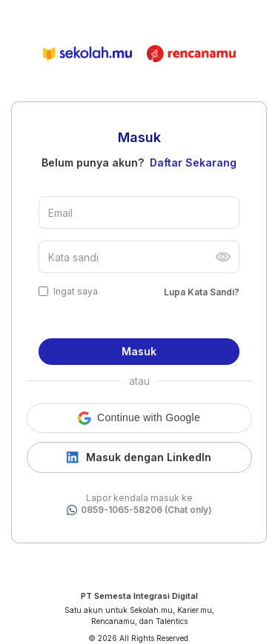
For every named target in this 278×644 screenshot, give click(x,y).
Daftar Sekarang (193, 162)
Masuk (139, 351)
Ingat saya (76, 291)
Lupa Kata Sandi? (202, 292)
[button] (139, 418)
